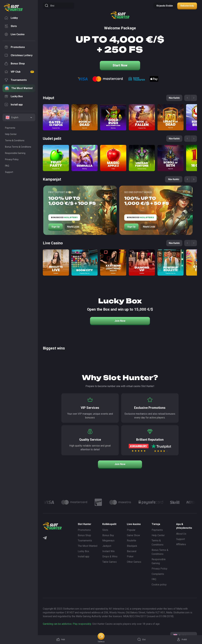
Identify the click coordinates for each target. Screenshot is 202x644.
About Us (181, 534)
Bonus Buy (108, 535)
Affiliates (181, 544)
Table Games (110, 562)
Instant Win (108, 551)
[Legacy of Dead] (171, 117)
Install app (84, 556)
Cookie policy (159, 585)
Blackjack (132, 546)
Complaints (158, 574)
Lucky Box (83, 551)
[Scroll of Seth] (171, 158)
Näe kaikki (174, 179)
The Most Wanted (88, 546)
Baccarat (132, 551)
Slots (105, 530)
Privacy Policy (159, 569)
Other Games (134, 562)
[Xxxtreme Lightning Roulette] (113, 262)
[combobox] (19, 117)
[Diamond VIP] (142, 262)
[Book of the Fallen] (142, 117)
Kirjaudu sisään (165, 6)
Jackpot (107, 546)
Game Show (133, 535)
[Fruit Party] (56, 158)
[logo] (13, 8)
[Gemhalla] (85, 158)
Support (181, 539)
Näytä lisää (73, 227)
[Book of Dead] (85, 117)
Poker (130, 556)
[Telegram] (45, 538)
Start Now (120, 65)
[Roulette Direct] (56, 262)
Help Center (158, 535)
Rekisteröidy (187, 6)
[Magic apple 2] (113, 158)
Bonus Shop (84, 535)
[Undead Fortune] (142, 158)
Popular (131, 530)
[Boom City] (85, 262)
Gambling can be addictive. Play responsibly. (67, 624)
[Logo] (74, 502)
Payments (157, 530)
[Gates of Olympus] (56, 117)
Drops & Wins (110, 556)
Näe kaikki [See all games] (174, 98)
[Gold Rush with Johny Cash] (113, 117)
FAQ (154, 579)
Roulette (132, 541)
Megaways (108, 541)
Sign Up (55, 227)
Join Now (120, 321)
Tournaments (85, 541)
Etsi (50, 6)
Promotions (84, 530)
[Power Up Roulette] (171, 262)
